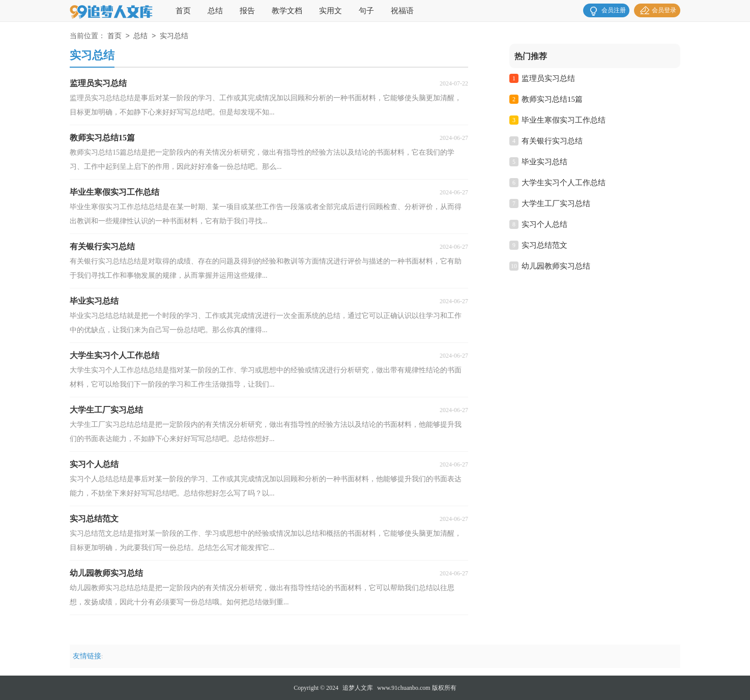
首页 (183, 11)
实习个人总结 (544, 224)
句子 (366, 11)
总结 (215, 11)
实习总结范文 (544, 245)
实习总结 (174, 36)
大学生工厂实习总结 (556, 203)
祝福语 (402, 11)
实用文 (330, 11)
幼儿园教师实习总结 (556, 266)
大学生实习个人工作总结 (564, 183)
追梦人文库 (358, 688)
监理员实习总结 (548, 78)
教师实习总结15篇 (552, 99)
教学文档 (287, 11)
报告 (247, 11)
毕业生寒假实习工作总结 (564, 120)
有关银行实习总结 (552, 141)
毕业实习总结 (544, 162)
